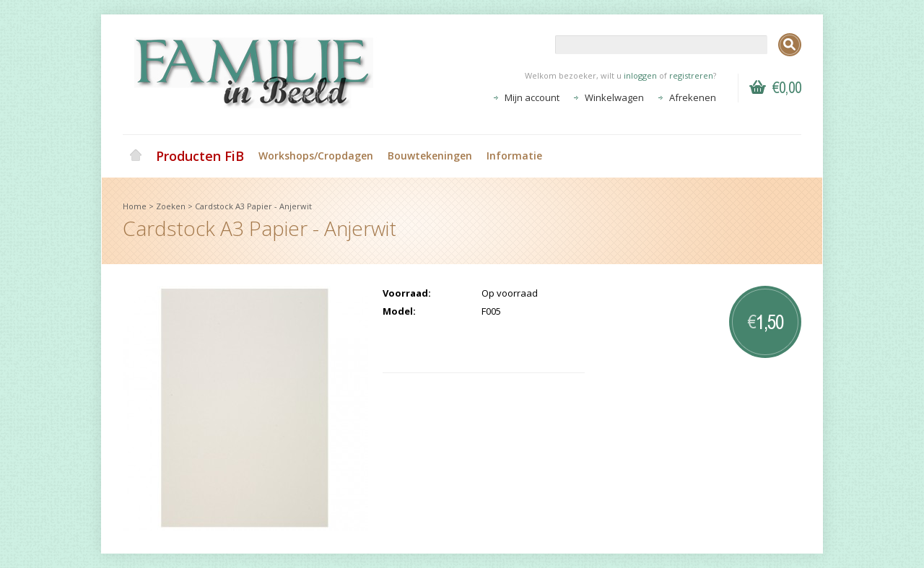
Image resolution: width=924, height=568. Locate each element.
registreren (691, 75)
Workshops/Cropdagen (316, 156)
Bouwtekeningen (430, 156)
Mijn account (532, 97)
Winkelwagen (614, 97)
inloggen (640, 75)
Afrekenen (693, 97)
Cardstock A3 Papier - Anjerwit (253, 206)
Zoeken (171, 206)
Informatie (514, 156)
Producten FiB (200, 156)
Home (136, 156)
